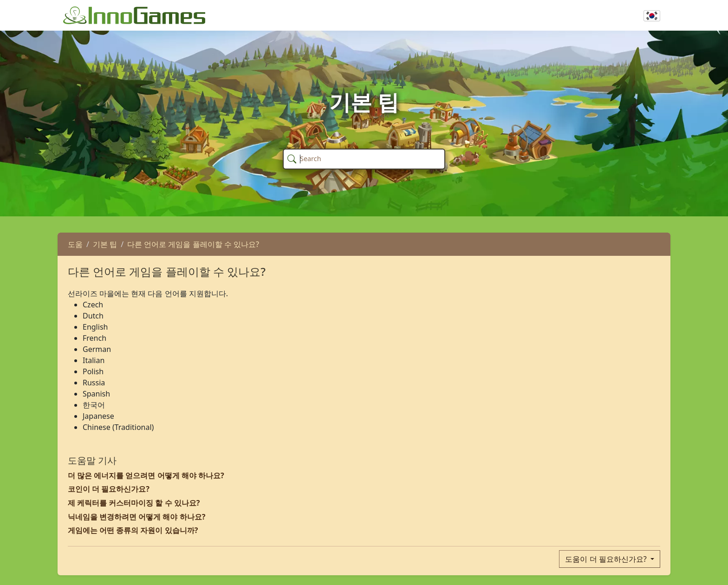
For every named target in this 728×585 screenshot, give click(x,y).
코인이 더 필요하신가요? (109, 489)
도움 (75, 244)
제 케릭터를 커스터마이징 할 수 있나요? (134, 503)
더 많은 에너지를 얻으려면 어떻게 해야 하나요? (146, 475)
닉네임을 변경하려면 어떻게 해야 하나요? (136, 517)
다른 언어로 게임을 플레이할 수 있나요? (193, 244)
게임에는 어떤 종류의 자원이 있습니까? (133, 530)
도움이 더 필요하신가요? (607, 559)
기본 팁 (105, 244)
